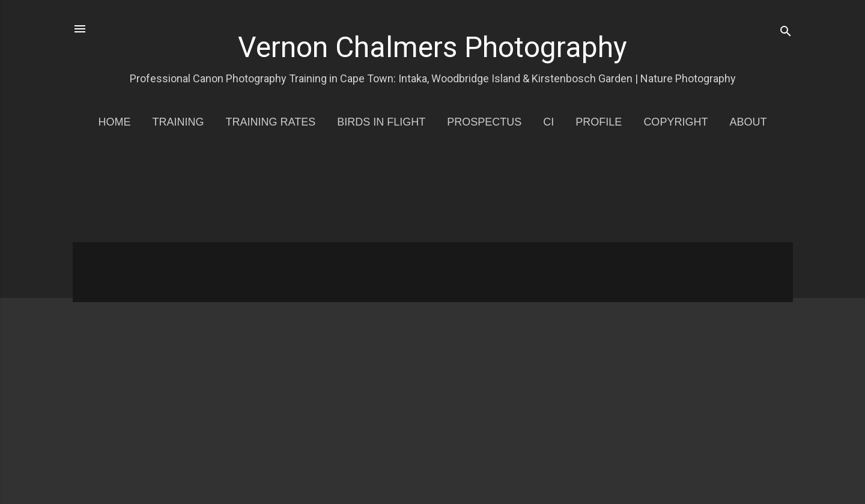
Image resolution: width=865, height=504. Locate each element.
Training (178, 122)
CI (548, 122)
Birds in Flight (381, 122)
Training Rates (271, 122)
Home (115, 122)
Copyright (675, 122)
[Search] (786, 33)
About (748, 122)
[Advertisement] (433, 194)
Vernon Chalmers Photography (432, 47)
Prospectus (484, 122)
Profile (599, 122)
